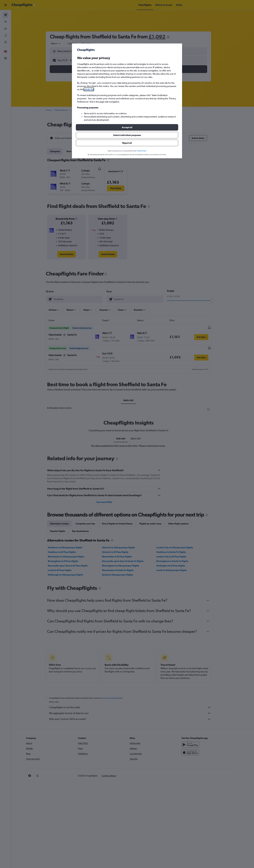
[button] (127, 127)
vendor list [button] (89, 89)
